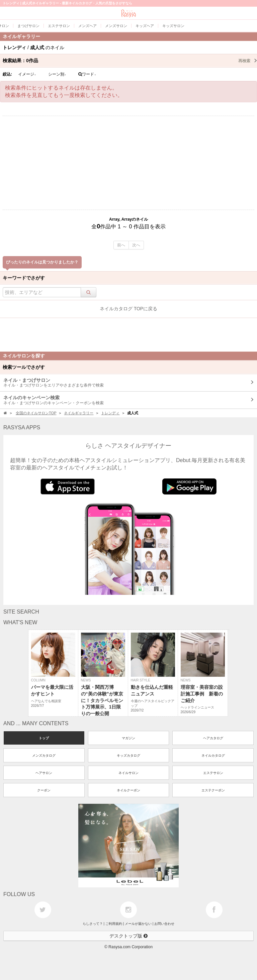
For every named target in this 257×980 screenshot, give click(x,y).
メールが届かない (138, 924)
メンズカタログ (44, 755)
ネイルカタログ (213, 755)
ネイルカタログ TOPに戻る (128, 309)
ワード (87, 74)
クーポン (44, 790)
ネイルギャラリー (79, 413)
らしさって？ (93, 924)
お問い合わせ (164, 924)
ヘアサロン (44, 773)
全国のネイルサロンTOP (36, 413)
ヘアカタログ (213, 738)
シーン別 (57, 74)
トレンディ (110, 413)
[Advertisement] (128, 163)
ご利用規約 (114, 924)
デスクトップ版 (128, 936)
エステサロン (213, 773)
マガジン (128, 738)
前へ (121, 245)
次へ (136, 245)
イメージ (27, 74)
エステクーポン (213, 790)
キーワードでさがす (24, 278)
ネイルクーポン (128, 790)
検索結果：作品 (130, 61)
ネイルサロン (128, 773)
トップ (44, 738)
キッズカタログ (128, 755)
